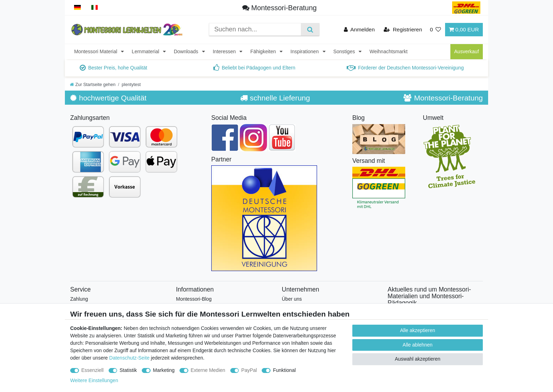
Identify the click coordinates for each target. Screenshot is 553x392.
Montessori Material (96, 51)
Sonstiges (345, 51)
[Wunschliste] (436, 29)
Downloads (187, 51)
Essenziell (93, 370)
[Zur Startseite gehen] (93, 85)
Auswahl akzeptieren (417, 359)
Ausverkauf (467, 51)
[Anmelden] (359, 29)
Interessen (225, 51)
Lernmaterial (146, 51)
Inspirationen (305, 51)
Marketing (164, 370)
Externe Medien (208, 370)
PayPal (249, 370)
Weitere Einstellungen (94, 380)
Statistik (128, 370)
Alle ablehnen (418, 345)
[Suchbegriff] (255, 29)
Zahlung (79, 299)
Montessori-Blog (194, 299)
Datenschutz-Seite (129, 358)
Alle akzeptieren (418, 330)
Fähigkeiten (264, 51)
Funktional (284, 370)
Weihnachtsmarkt (389, 51)
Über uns (292, 299)
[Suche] (310, 29)
